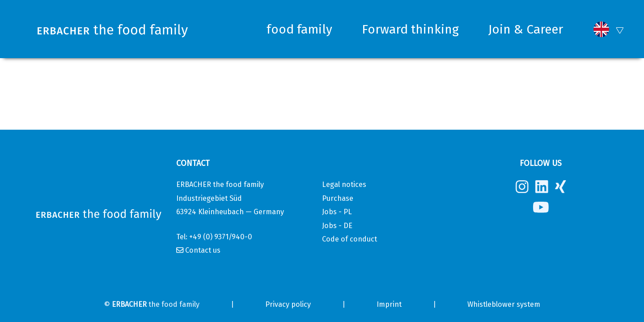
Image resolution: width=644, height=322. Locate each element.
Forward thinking (410, 29)
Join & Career (526, 29)
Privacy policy (288, 304)
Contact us (203, 250)
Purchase (338, 198)
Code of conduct (350, 239)
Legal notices (344, 184)
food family (299, 29)
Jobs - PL (337, 212)
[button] (601, 29)
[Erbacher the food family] (114, 29)
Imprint (389, 304)
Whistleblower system (504, 304)
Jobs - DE (337, 226)
